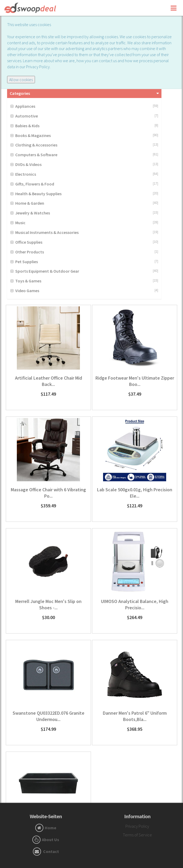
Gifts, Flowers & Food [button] (35, 184)
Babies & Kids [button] (27, 126)
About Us (50, 840)
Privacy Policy (137, 826)
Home (50, 828)
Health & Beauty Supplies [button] (38, 194)
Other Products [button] (30, 252)
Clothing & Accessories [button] (36, 145)
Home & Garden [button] (30, 203)
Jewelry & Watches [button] (33, 213)
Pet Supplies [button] (27, 262)
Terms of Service (137, 835)
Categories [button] (20, 93)
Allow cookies (21, 80)
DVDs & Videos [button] (28, 164)
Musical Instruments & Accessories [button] (47, 232)
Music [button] (20, 223)
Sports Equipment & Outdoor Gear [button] (47, 271)
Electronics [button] (26, 174)
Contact (51, 851)
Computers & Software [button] (36, 155)
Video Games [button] (27, 291)
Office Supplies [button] (29, 242)
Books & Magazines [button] (33, 135)
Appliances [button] (25, 106)
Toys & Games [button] (28, 281)
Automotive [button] (27, 116)
